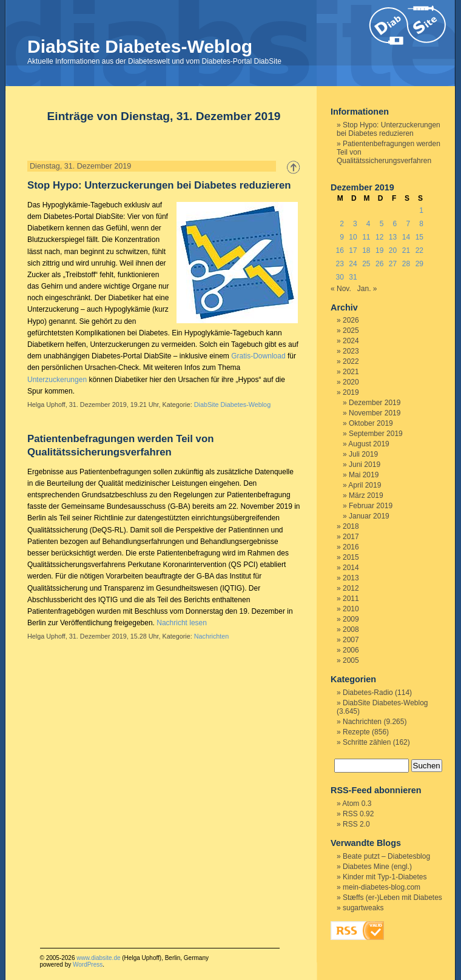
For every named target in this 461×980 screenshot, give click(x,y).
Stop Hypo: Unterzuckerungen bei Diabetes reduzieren (159, 185)
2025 (351, 331)
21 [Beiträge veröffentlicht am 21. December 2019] (406, 250)
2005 (351, 660)
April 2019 (365, 485)
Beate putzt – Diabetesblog (386, 856)
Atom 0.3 (357, 804)
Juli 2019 (363, 454)
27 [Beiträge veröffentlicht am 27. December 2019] (393, 264)
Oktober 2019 (371, 423)
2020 (351, 382)
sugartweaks (363, 908)
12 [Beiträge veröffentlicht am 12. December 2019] (379, 237)
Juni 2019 (365, 465)
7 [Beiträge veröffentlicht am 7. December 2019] (408, 224)
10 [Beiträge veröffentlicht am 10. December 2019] (353, 237)
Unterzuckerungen (57, 380)
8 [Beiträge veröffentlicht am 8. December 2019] (421, 224)
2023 (351, 351)
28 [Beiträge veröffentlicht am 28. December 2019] (406, 264)
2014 (351, 568)
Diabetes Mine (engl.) (377, 867)
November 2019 (375, 413)
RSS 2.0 (356, 824)
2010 (351, 609)
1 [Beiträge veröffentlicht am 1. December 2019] (421, 210)
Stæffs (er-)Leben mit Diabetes (392, 898)
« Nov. (341, 289)
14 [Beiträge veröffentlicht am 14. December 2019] (406, 237)
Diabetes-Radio (368, 693)
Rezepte (356, 732)
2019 (351, 392)
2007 (351, 640)
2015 (351, 557)
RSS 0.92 (358, 814)
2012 (351, 588)
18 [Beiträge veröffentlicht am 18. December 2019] (366, 250)
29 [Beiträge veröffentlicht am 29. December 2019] (419, 264)
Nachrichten (212, 636)
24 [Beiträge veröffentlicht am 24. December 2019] (353, 264)
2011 (351, 599)
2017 (351, 537)
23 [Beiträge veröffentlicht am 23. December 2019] (339, 264)
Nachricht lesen (182, 623)
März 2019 (366, 495)
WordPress (88, 965)
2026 (351, 320)
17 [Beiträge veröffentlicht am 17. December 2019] (353, 250)
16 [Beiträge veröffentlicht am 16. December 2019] (339, 250)
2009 (351, 619)
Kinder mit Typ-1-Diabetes (385, 877)
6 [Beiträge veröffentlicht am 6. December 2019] (395, 224)
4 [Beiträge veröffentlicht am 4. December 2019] (368, 224)
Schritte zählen (367, 742)
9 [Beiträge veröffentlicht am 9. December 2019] (342, 237)
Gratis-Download (258, 356)
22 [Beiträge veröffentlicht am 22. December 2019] (419, 250)
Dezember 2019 (375, 403)
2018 (351, 526)
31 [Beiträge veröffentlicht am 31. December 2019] (353, 277)
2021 (351, 372)
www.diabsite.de (98, 958)
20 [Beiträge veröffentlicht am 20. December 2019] (393, 250)
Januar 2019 (369, 516)
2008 (351, 629)
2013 (351, 578)
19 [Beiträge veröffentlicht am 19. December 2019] (379, 250)
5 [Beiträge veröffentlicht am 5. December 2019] (382, 224)
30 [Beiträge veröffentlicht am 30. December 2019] (339, 277)
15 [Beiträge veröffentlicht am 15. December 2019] (419, 237)
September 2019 (376, 434)
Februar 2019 (371, 506)
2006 (351, 650)
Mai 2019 (364, 475)
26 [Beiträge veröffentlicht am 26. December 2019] (379, 264)
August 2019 (368, 444)
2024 (351, 341)
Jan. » (367, 289)
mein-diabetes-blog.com (382, 887)
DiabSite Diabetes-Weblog (140, 46)
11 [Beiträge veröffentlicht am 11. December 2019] (366, 237)
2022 (351, 361)
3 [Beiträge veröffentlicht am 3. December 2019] (355, 224)
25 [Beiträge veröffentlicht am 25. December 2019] (366, 264)
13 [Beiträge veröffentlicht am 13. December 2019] (393, 237)
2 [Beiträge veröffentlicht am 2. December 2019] (342, 224)
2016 (351, 547)
